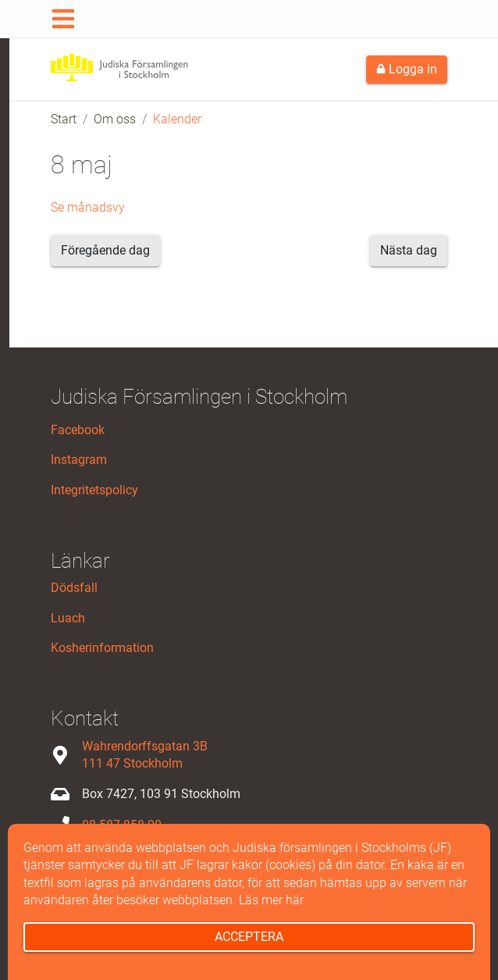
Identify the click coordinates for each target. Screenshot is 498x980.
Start (64, 119)
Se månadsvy (88, 207)
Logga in (407, 69)
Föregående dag (105, 250)
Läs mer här (271, 900)
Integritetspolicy (94, 490)
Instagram (79, 460)
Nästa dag (409, 250)
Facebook (78, 430)
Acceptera (249, 937)
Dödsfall (74, 588)
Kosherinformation (102, 648)
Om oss (115, 119)
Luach (68, 618)
